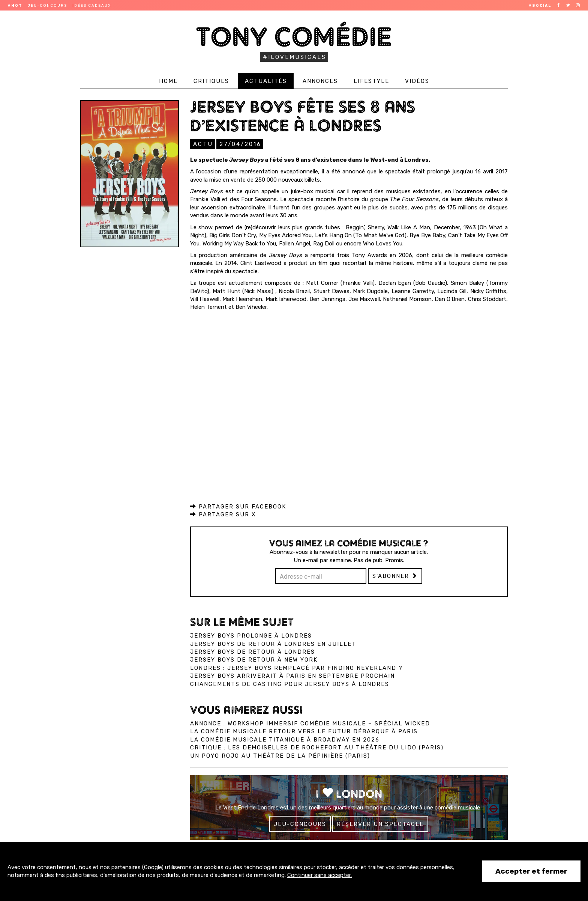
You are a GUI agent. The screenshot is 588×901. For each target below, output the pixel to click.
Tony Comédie (294, 37)
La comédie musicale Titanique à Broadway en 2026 (285, 739)
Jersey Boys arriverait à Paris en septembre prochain (292, 675)
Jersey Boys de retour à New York (254, 659)
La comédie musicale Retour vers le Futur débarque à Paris (304, 731)
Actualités (266, 81)
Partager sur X (223, 514)
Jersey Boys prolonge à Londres (251, 635)
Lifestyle (371, 81)
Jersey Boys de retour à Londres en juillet (273, 644)
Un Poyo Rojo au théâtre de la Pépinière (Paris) (280, 755)
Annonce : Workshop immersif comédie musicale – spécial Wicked (310, 723)
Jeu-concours (47, 6)
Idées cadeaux (92, 6)
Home (168, 81)
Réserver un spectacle (380, 824)
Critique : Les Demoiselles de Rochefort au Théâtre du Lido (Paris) (317, 747)
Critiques (211, 81)
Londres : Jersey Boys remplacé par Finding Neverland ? (296, 668)
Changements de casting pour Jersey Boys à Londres (290, 684)
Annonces (320, 81)
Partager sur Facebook (238, 506)
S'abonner (395, 576)
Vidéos (417, 81)
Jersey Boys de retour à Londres (253, 651)
